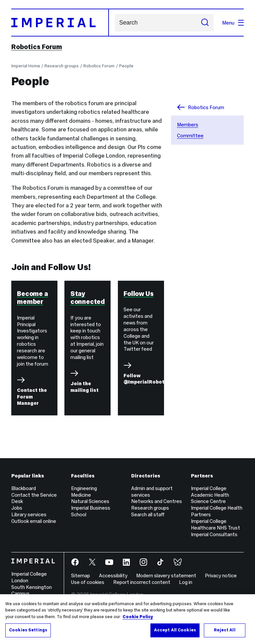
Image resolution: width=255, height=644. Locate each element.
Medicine (81, 495)
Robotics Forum (37, 47)
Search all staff (148, 514)
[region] (127, 619)
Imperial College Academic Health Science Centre (210, 495)
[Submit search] (205, 23)
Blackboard (24, 488)
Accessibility (113, 575)
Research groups (62, 66)
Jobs (17, 508)
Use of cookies (88, 582)
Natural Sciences (90, 501)
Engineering (84, 488)
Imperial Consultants (214, 534)
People (126, 66)
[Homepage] (60, 23)
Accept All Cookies (175, 630)
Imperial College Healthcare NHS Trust (215, 524)
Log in (186, 582)
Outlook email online (34, 521)
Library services (29, 514)
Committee (190, 136)
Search (115, 23)
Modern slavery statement (166, 575)
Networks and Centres (157, 501)
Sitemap (81, 575)
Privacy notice (221, 575)
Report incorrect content (142, 582)
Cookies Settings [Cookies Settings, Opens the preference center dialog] (28, 630)
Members (188, 125)
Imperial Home (26, 66)
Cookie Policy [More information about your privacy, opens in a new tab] (138, 617)
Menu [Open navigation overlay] (233, 23)
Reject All (224, 630)
